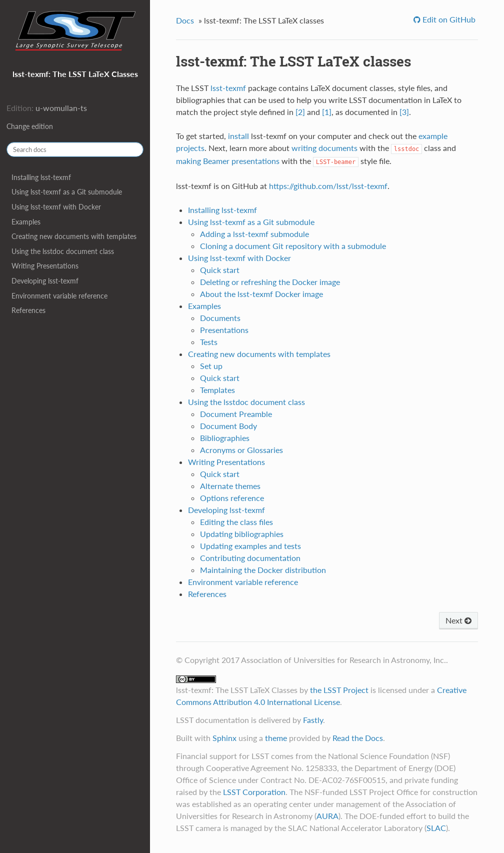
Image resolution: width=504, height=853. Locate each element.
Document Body (228, 426)
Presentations (224, 330)
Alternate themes (230, 486)
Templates (217, 390)
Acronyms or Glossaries (241, 450)
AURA (327, 816)
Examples (26, 222)
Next (458, 620)
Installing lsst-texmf (41, 177)
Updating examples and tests (250, 546)
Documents (220, 318)
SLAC (436, 828)
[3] (404, 112)
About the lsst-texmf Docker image (261, 294)
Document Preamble (236, 414)
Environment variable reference (59, 296)
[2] (300, 112)
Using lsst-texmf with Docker (56, 207)
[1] (327, 112)
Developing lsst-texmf (45, 281)
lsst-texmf (228, 88)
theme (276, 738)
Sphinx (224, 738)
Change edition (30, 126)
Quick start (220, 270)
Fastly (313, 720)
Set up (211, 366)
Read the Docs (358, 738)
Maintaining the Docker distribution (263, 570)
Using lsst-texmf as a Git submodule (67, 192)
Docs (185, 20)
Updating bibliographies (242, 534)
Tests (209, 342)
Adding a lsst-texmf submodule (254, 234)
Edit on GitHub (448, 19)
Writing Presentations (45, 266)
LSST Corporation (254, 792)
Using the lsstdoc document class (63, 251)
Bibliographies (225, 438)
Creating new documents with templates (74, 236)
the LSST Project (339, 690)
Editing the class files (236, 522)
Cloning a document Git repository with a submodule (293, 246)
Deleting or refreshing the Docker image (270, 282)
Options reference (232, 498)
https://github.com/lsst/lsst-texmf (328, 186)
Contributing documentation (250, 558)
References (28, 310)
